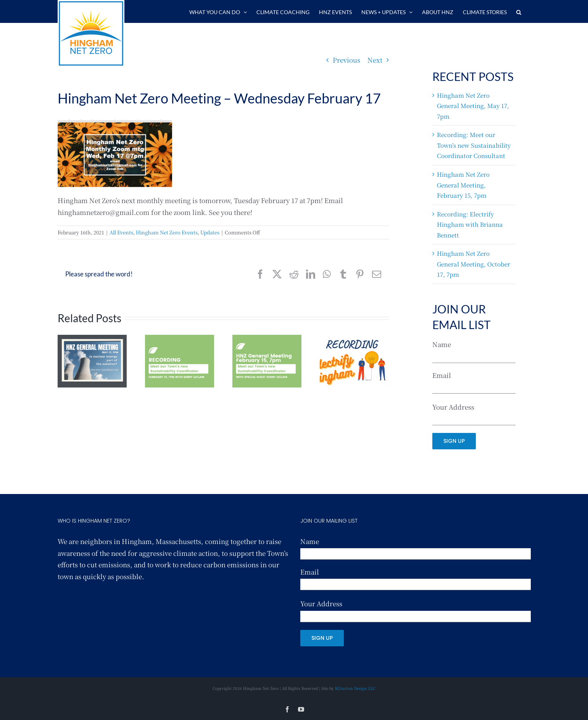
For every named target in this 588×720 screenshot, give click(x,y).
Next (375, 60)
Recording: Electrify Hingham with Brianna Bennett (470, 224)
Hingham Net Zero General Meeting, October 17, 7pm (474, 264)
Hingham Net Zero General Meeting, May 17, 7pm (473, 106)
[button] (519, 11)
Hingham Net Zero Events (167, 232)
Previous (346, 60)
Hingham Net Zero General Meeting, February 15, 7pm (463, 185)
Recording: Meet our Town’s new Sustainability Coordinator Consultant (474, 145)
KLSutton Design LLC (355, 688)
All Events (121, 232)
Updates (210, 232)
